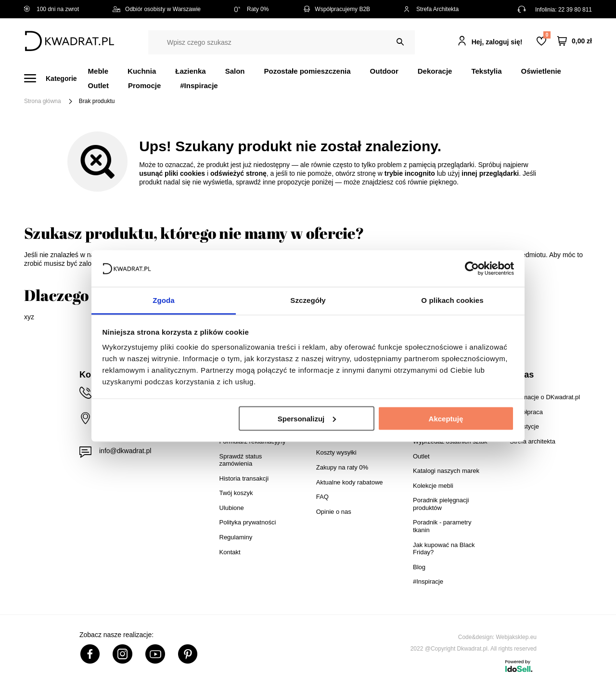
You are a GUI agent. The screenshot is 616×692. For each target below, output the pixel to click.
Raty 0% (251, 9)
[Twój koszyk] (575, 41)
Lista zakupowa (547, 35)
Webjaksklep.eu (517, 637)
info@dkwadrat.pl (125, 451)
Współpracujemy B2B (336, 9)
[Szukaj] (400, 42)
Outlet (98, 85)
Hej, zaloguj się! (497, 42)
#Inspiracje (199, 85)
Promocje (144, 85)
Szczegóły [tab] (308, 300)
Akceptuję (446, 418)
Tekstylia (486, 71)
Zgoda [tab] (164, 300)
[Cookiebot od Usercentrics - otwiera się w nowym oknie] (472, 268)
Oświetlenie (541, 71)
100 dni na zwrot (51, 9)
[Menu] (56, 78)
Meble (98, 71)
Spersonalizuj (307, 418)
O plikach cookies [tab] (452, 300)
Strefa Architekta (431, 9)
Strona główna (43, 101)
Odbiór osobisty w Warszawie (157, 9)
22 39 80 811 (575, 10)
